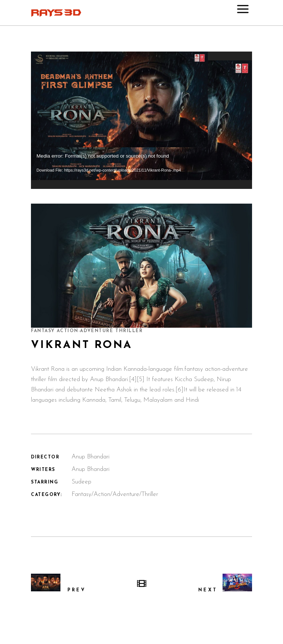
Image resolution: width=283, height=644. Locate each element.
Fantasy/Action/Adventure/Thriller (115, 494)
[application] (141, 120)
